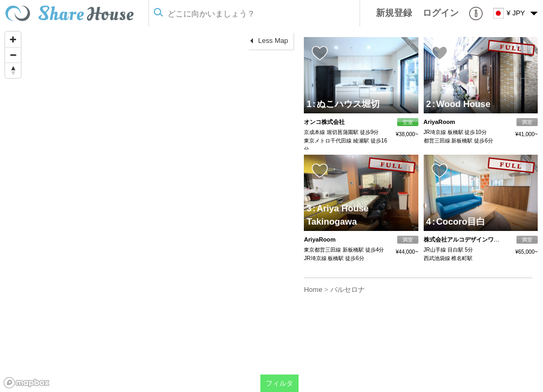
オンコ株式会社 (324, 122)
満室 (527, 122)
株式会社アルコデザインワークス (467, 239)
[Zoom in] (13, 39)
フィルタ (279, 383)
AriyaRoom (440, 122)
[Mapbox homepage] (27, 383)
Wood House (461, 104)
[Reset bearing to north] (13, 70)
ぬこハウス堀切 (347, 104)
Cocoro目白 (459, 222)
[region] (149, 209)
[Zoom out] (13, 55)
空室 (408, 122)
